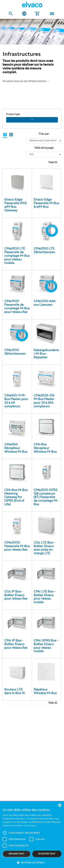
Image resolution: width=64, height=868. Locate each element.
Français (24, 14)
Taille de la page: (44, 148)
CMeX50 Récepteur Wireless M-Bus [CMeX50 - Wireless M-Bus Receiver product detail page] (16, 448)
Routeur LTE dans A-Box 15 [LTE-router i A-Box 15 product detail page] (15, 691)
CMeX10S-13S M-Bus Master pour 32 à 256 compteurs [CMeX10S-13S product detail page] (44, 401)
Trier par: (44, 134)
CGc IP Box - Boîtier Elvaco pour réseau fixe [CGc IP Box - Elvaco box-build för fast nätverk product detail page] (16, 595)
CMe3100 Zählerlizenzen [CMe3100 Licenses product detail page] (15, 352)
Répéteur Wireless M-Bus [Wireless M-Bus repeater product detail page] (45, 691)
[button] (32, 862)
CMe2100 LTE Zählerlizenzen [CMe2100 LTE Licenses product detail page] (44, 250)
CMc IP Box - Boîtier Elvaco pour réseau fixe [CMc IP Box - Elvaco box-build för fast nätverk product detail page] (16, 644)
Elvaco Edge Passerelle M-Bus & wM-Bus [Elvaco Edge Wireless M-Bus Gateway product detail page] (46, 203)
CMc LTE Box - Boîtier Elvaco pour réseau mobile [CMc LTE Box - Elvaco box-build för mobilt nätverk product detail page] (44, 597)
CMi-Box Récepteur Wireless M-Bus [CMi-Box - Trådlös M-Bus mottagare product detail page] (45, 448)
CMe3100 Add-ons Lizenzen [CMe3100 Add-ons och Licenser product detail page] (45, 303)
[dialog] (32, 834)
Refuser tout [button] (17, 854)
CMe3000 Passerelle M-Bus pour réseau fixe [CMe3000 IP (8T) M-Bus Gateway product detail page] (17, 546)
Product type (13, 114)
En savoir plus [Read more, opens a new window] (30, 826)
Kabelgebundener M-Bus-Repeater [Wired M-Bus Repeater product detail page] (46, 354)
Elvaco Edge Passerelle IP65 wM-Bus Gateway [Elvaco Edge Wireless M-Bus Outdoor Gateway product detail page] (16, 205)
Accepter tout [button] (47, 854)
